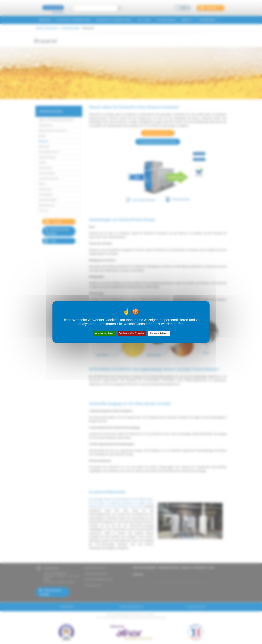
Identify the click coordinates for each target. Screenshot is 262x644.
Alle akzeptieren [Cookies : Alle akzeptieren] (105, 333)
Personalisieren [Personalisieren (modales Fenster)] (159, 333)
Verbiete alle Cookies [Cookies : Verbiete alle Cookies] (132, 333)
